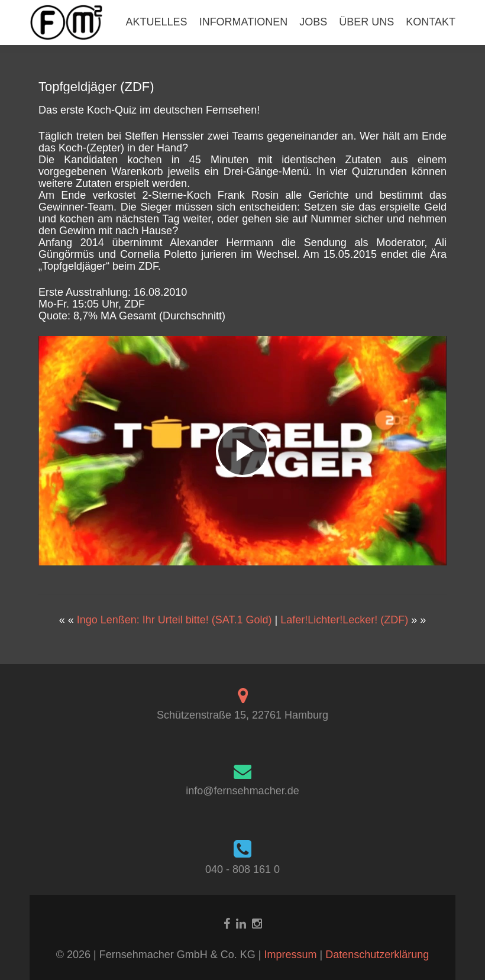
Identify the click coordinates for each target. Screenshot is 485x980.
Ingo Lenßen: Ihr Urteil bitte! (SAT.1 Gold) (174, 620)
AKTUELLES (157, 22)
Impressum (292, 955)
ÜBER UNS (366, 22)
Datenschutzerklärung (377, 955)
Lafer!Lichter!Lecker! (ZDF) (344, 620)
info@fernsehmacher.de (242, 791)
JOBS (313, 22)
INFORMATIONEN (244, 22)
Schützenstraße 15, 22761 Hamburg (242, 715)
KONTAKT (431, 22)
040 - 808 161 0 (242, 869)
